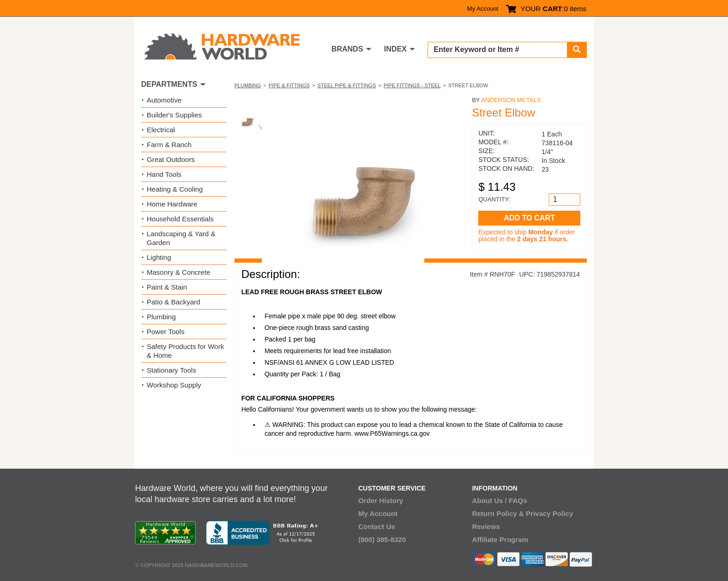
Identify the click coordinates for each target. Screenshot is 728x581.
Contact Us (377, 526)
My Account (483, 9)
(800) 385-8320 (382, 539)
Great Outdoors (171, 159)
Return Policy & (498, 513)
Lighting (159, 257)
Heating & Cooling (175, 189)
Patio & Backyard (173, 302)
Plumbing (248, 85)
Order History (381, 500)
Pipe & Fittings (289, 85)
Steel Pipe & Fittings (347, 85)
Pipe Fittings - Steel (412, 85)
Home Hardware (172, 204)
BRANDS (347, 49)
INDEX (395, 49)
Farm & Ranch (169, 145)
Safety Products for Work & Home (185, 351)
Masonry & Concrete (179, 272)
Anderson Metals (511, 100)
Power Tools (166, 332)
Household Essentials (180, 219)
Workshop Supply (174, 385)
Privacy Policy (550, 513)
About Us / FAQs (500, 500)
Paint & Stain (167, 287)
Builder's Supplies (174, 115)
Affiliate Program (500, 539)
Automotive (164, 100)
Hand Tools (164, 174)
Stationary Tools (171, 370)
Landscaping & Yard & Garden (181, 238)
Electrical (161, 130)
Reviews (486, 526)
